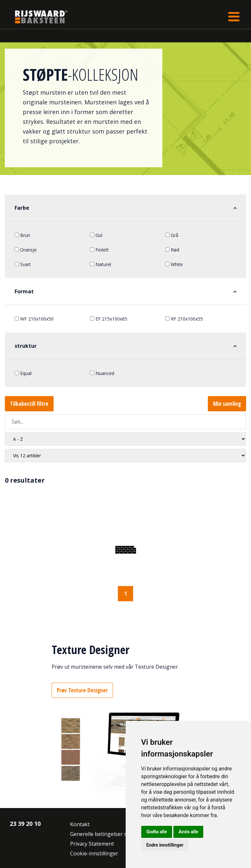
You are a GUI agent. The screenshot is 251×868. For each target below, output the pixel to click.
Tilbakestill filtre (29, 404)
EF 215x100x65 (109, 319)
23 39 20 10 (25, 824)
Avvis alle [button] (188, 832)
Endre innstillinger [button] (165, 845)
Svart (23, 264)
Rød (172, 250)
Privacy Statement (92, 844)
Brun (22, 235)
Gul (96, 235)
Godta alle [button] (157, 832)
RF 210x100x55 (184, 319)
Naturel (100, 264)
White (174, 264)
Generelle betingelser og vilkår (108, 834)
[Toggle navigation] (234, 17)
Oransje (26, 250)
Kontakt (80, 824)
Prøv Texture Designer (82, 690)
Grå (172, 235)
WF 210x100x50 (34, 319)
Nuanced (102, 373)
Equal (23, 373)
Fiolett (99, 250)
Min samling (227, 404)
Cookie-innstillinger (94, 853)
